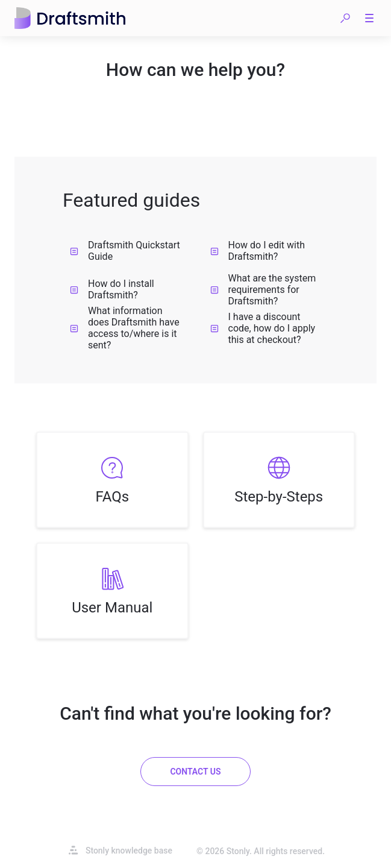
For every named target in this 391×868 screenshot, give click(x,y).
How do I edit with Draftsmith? (258, 251)
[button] (345, 18)
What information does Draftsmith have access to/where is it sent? (125, 328)
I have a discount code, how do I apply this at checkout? (263, 328)
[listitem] (112, 480)
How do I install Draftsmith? (112, 289)
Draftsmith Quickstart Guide (125, 251)
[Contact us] (195, 772)
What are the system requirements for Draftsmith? (263, 289)
